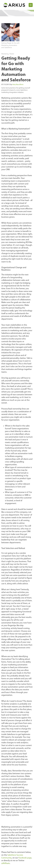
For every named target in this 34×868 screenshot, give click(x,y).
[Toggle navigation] (31, 5)
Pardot (12, 54)
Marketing (5, 54)
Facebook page (25, 858)
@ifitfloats (6, 863)
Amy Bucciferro (18, 85)
